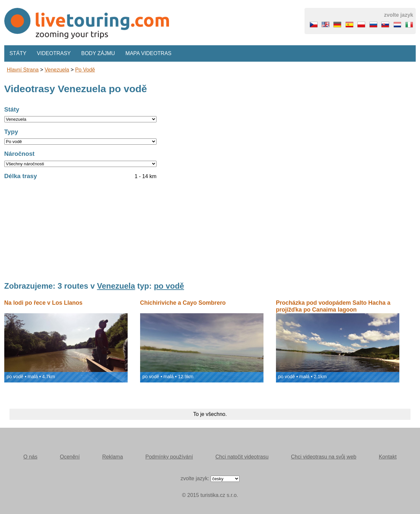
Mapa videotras (148, 53)
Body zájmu (98, 53)
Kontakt (388, 457)
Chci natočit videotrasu (242, 457)
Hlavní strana (23, 70)
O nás (30, 457)
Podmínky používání (169, 457)
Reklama (112, 457)
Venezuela (57, 70)
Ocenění (70, 457)
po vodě (85, 70)
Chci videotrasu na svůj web (324, 457)
